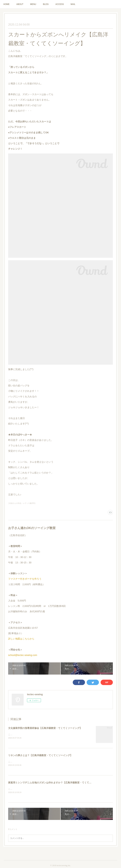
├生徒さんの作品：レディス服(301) (22, 503)
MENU (33, 4)
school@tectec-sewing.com (23, 655)
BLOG (46, 4)
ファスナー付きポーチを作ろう (25, 579)
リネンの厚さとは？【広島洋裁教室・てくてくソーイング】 (40, 756)
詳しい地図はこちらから (21, 639)
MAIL (73, 4)
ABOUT (20, 4)
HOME (6, 4)
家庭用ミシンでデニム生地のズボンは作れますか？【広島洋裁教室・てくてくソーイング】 (57, 783)
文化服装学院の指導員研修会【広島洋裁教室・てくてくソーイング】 (45, 728)
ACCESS (60, 4)
